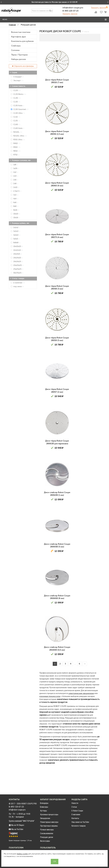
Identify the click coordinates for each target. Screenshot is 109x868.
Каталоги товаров (78, 826)
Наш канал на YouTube (80, 822)
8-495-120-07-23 (70, 11)
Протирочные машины (49, 826)
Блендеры (44, 803)
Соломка (15, 50)
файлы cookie (22, 854)
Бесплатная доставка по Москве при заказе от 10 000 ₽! (54, 2)
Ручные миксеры (47, 830)
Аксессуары (45, 841)
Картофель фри (18, 37)
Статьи (74, 807)
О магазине (76, 814)
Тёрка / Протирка (19, 55)
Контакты (75, 818)
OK (55, 861)
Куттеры (43, 811)
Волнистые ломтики (21, 32)
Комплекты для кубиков (22, 41)
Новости (75, 803)
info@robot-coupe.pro (73, 8)
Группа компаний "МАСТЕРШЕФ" (22, 821)
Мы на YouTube (16, 829)
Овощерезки (45, 818)
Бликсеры (44, 807)
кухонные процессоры (50, 721)
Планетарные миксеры (49, 822)
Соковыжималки (47, 833)
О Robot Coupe (77, 811)
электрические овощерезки (81, 718)
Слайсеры (16, 46)
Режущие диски (47, 837)
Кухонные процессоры (49, 814)
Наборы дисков (18, 59)
